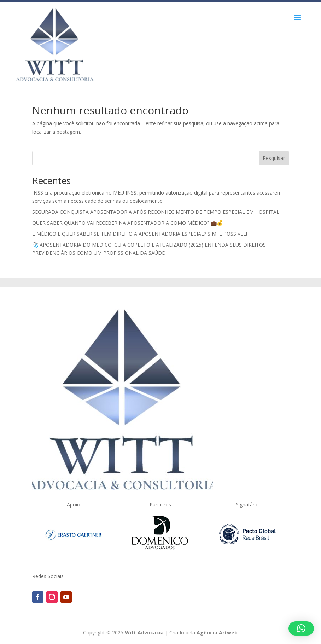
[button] (301, 628)
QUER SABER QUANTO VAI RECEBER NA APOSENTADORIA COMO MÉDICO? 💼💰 (127, 223)
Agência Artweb (217, 632)
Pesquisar (274, 158)
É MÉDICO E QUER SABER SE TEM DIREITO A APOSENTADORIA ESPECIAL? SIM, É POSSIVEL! (140, 234)
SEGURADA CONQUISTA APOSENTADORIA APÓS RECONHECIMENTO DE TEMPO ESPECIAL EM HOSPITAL (156, 212)
